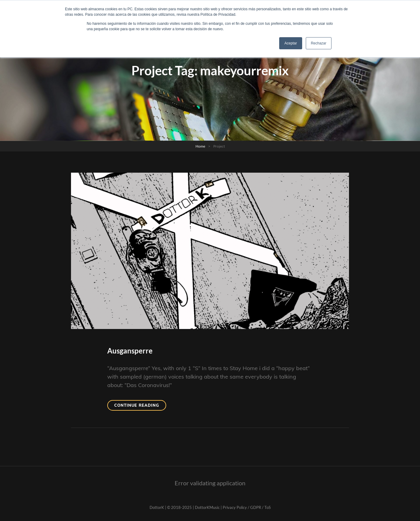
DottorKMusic (207, 507)
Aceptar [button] (291, 43)
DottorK (157, 507)
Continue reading (140, 405)
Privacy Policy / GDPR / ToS (247, 507)
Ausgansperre (130, 351)
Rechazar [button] (319, 43)
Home (200, 146)
